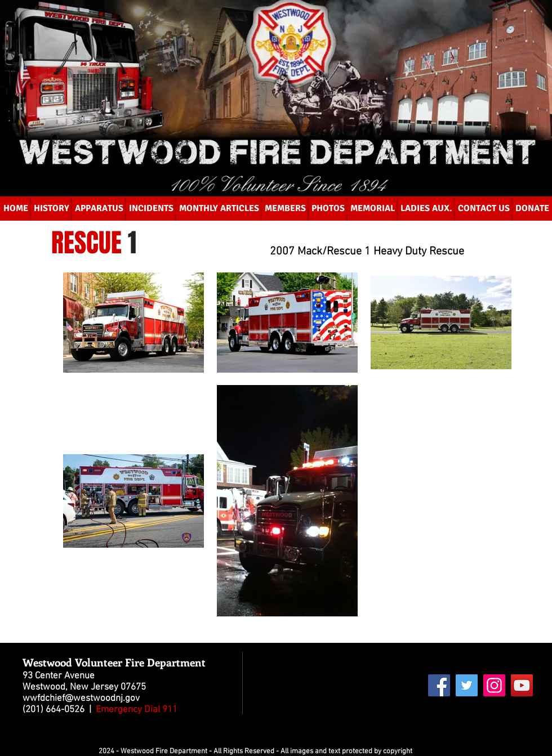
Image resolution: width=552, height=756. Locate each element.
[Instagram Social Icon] (494, 685)
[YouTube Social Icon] (522, 685)
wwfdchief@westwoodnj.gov (81, 699)
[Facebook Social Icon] (439, 685)
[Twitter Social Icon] (467, 685)
